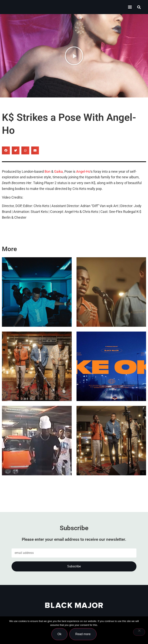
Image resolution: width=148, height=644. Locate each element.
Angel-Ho (83, 172)
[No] (139, 632)
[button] (139, 7)
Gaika (58, 172)
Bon (48, 172)
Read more (83, 634)
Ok (59, 634)
